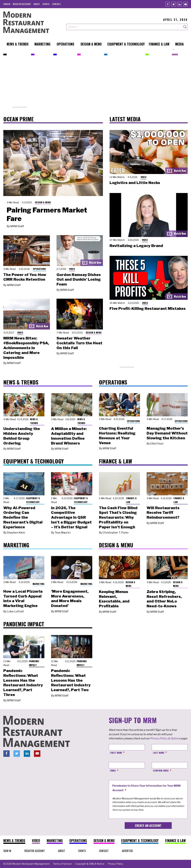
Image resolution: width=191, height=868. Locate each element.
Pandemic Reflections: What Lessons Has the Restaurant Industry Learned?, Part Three (23, 683)
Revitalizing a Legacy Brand (136, 246)
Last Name (159, 753)
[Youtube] (185, 4)
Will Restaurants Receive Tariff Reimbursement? (163, 513)
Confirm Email (161, 770)
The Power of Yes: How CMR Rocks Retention (25, 277)
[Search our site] (124, 27)
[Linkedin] (179, 4)
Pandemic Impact (34, 663)
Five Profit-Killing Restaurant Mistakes (148, 308)
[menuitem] (7, 4)
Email (113, 770)
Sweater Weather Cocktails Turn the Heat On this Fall (79, 343)
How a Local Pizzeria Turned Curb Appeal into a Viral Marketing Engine (23, 598)
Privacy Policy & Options (165, 738)
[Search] (185, 27)
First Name (116, 753)
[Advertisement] (96, 82)
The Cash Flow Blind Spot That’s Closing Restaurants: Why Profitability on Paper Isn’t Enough (118, 517)
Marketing (38, 584)
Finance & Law (131, 500)
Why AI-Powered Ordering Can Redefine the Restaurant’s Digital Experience (23, 517)
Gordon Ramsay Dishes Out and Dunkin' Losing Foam (79, 279)
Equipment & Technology (33, 500)
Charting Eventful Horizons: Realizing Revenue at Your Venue (117, 435)
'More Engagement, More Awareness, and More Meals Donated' (70, 598)
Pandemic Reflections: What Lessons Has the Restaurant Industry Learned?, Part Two (71, 680)
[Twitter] (174, 4)
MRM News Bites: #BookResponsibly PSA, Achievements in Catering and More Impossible (26, 348)
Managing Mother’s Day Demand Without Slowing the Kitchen (167, 433)
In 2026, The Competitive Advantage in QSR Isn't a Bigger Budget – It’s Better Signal (71, 517)
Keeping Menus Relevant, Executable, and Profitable (114, 599)
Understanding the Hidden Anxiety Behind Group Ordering (22, 436)
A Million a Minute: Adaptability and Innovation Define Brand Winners (69, 436)
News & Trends (34, 421)
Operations (39, 269)
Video (72, 269)
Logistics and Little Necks (135, 183)
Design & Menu (43, 202)
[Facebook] (168, 4)
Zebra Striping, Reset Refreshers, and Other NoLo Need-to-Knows (164, 599)
